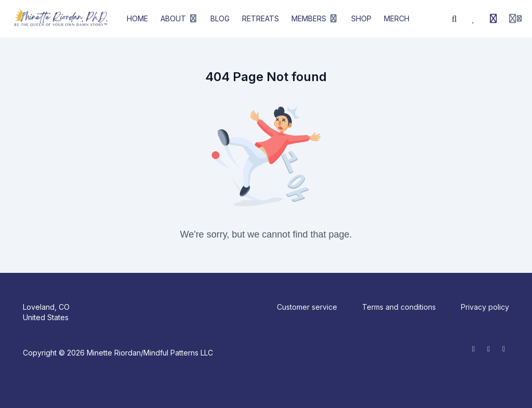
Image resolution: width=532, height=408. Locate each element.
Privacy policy (485, 307)
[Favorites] (474, 19)
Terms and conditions (399, 307)
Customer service (307, 307)
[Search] (455, 19)
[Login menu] (515, 19)
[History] (494, 19)
